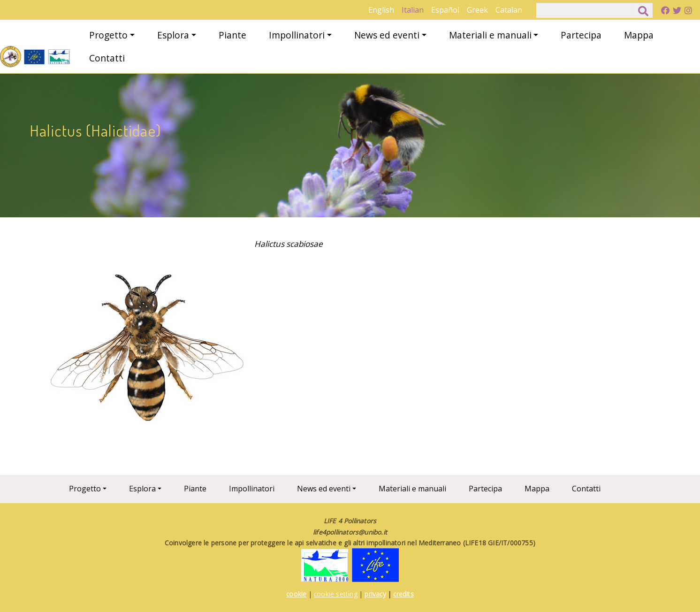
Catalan (509, 10)
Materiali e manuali (490, 35)
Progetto (108, 35)
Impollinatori (297, 35)
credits (403, 594)
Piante (232, 35)
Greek (477, 10)
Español (445, 10)
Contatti (107, 58)
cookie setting (336, 594)
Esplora (173, 35)
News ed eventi (387, 35)
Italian (413, 10)
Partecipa (581, 35)
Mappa (639, 35)
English (381, 10)
